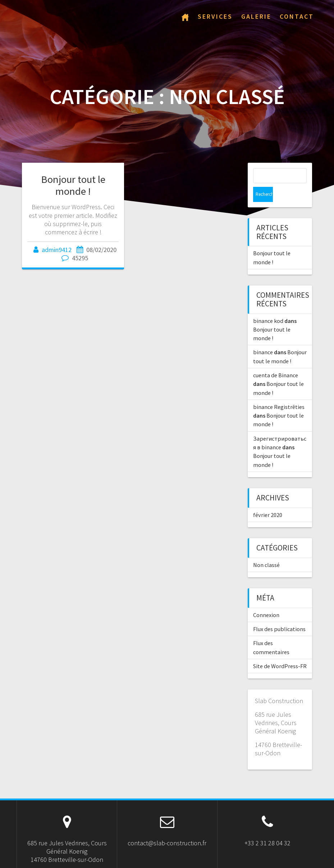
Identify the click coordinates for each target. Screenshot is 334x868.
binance (263, 337)
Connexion (266, 600)
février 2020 (268, 500)
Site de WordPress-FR (280, 651)
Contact (297, 16)
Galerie (256, 16)
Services (215, 16)
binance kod (268, 306)
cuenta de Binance (276, 360)
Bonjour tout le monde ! (73, 185)
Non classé (266, 550)
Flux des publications (279, 614)
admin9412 (57, 250)
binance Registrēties (279, 392)
